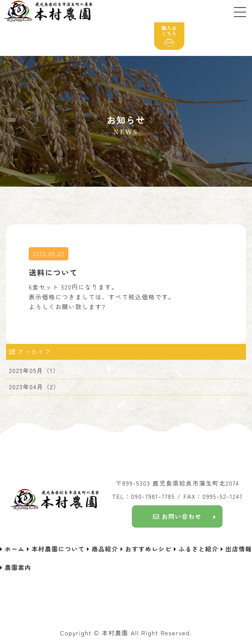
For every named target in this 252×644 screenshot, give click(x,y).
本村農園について (58, 549)
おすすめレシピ (148, 549)
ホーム (15, 549)
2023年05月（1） (34, 370)
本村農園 (115, 633)
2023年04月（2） (35, 387)
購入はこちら (169, 36)
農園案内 (18, 567)
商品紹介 (105, 549)
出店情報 (239, 549)
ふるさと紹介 (199, 549)
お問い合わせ (177, 516)
